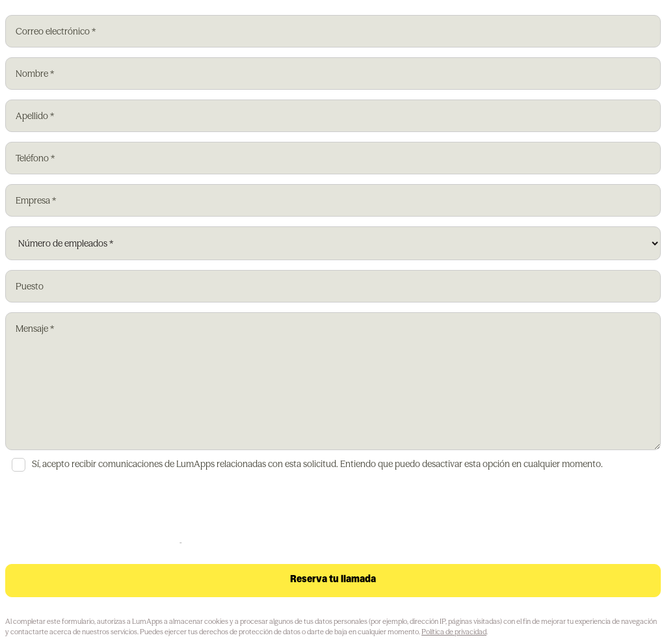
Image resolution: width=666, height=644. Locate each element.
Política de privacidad (454, 632)
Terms (192, 542)
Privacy (168, 542)
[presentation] (104, 510)
